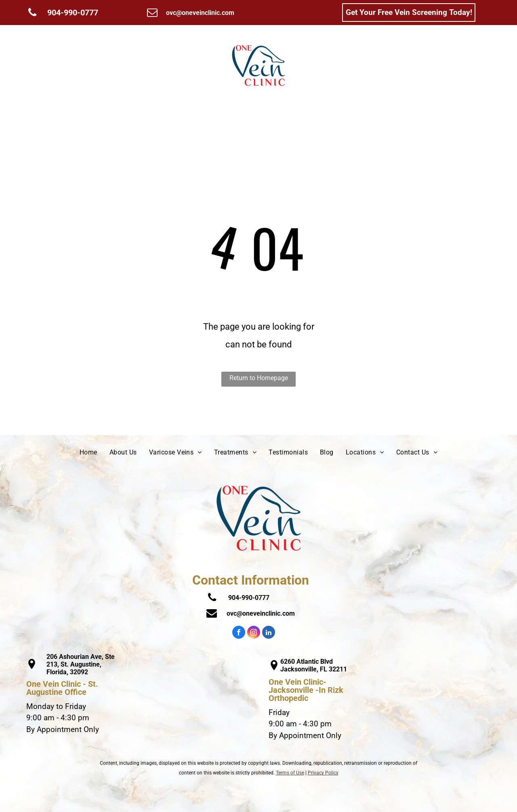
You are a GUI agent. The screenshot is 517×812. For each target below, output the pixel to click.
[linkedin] (269, 633)
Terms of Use (290, 773)
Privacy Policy (323, 773)
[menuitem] (56, 65)
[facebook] (239, 633)
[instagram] (254, 633)
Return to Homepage (259, 378)
